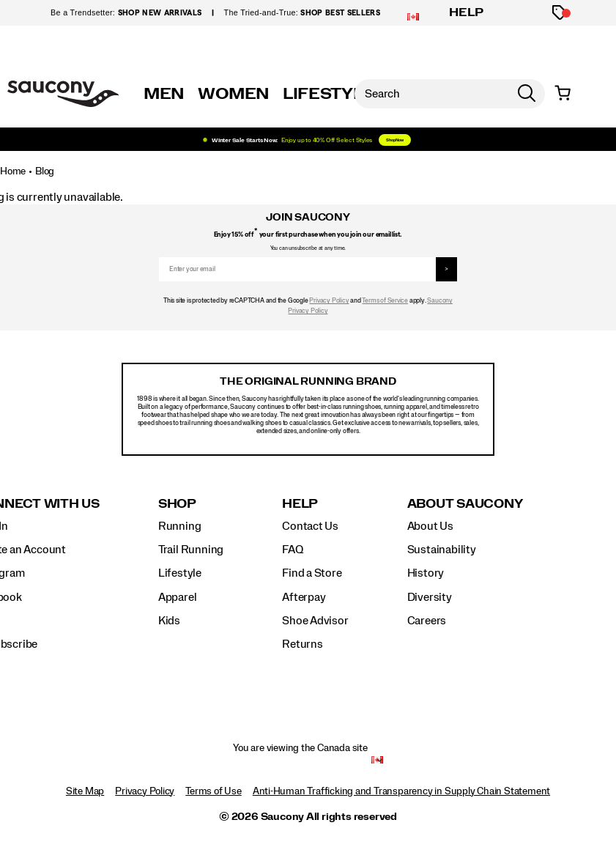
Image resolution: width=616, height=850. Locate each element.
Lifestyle (180, 573)
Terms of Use (213, 791)
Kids (169, 621)
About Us (430, 526)
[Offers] (560, 13)
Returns (303, 644)
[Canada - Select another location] (377, 760)
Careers (427, 621)
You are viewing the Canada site (300, 748)
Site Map (85, 791)
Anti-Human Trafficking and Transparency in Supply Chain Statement (401, 791)
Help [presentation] (300, 504)
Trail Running (191, 550)
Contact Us (310, 526)
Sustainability (442, 550)
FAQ (292, 550)
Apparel (178, 597)
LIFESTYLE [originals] (329, 94)
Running (180, 526)
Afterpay (304, 597)
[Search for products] (431, 94)
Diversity (430, 597)
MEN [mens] (164, 94)
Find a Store (312, 573)
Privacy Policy (329, 301)
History (426, 573)
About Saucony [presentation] (465, 504)
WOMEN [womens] (234, 94)
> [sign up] (446, 269)
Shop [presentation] (177, 504)
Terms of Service (385, 301)
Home (13, 171)
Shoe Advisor (315, 621)
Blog (45, 171)
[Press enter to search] (527, 94)
